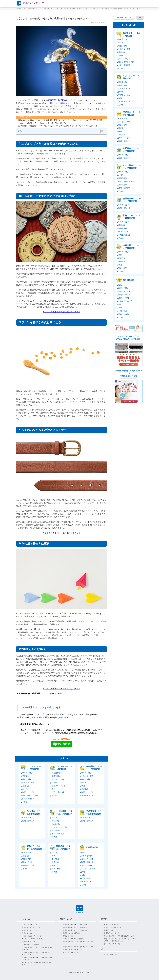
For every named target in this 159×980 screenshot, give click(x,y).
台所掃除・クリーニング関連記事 (35, 812)
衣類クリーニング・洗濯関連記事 (35, 847)
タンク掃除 (56, 830)
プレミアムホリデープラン (113, 944)
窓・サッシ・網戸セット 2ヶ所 (32, 939)
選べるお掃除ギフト (111, 955)
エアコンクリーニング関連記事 (35, 768)
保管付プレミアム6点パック (72, 933)
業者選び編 (56, 773)
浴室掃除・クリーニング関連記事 (94, 768)
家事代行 (104, 919)
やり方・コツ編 (58, 779)
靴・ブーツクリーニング (71, 952)
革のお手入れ (86, 882)
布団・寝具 (86, 878)
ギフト (103, 949)
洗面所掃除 (56, 824)
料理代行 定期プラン (111, 930)
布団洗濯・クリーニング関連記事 (64, 847)
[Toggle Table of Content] (101, 131)
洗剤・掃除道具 (58, 792)
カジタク (90, 100)
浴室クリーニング (28, 933)
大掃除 (54, 783)
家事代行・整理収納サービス (61, 100)
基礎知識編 (56, 776)
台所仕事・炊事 (87, 859)
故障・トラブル (28, 792)
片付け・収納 (86, 865)
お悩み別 (55, 821)
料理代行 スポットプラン (112, 933)
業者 (54, 856)
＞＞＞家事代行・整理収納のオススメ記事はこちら (39, 694)
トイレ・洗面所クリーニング (32, 936)
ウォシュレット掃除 (60, 827)
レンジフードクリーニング (31, 927)
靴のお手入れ (27, 862)
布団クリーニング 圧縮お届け (73, 939)
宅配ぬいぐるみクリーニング (73, 950)
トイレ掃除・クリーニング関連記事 (64, 812)
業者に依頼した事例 (30, 795)
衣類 (83, 875)
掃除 (83, 852)
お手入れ (26, 789)
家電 (83, 872)
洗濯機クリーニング (29, 942)
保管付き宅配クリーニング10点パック (76, 927)
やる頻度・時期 (28, 783)
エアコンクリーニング (30, 925)
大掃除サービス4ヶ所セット (31, 945)
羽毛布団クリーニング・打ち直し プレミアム (78, 947)
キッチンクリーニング (30, 930)
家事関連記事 (92, 847)
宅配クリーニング (66, 919)
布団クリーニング (69, 936)
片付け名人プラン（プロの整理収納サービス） (120, 936)
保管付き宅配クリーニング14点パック (76, 930)
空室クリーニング (59, 786)
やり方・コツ (27, 773)
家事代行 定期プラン (111, 925)
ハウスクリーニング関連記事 (64, 768)
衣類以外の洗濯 (28, 865)
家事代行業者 (86, 856)
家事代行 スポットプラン (112, 927)
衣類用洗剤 (27, 859)
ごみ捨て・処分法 (88, 869)
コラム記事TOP (62, 759)
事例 (54, 789)
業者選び (26, 776)
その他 (25, 802)
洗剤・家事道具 (87, 862)
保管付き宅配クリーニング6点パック (75, 925)
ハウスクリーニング (25, 919)
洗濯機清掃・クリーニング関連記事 (94, 812)
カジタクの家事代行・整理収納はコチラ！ (61, 312)
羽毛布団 (55, 859)
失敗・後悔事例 (28, 799)
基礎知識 (26, 786)
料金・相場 (27, 779)
